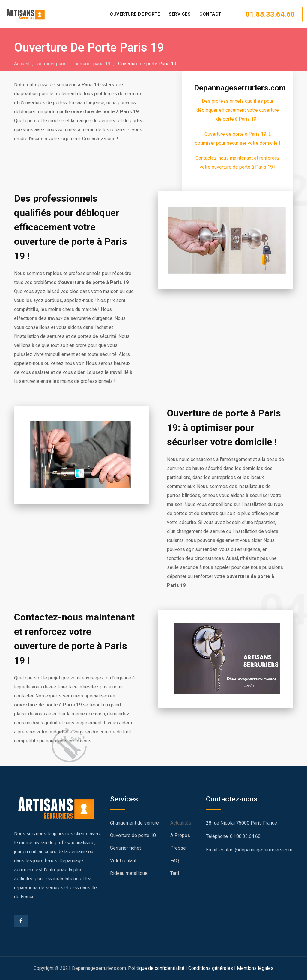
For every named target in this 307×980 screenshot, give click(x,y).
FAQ (175, 861)
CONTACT (210, 14)
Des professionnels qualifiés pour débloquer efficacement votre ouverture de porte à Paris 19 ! (238, 110)
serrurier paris (52, 64)
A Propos (180, 835)
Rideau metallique (129, 873)
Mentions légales (255, 968)
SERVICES (180, 14)
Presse (178, 848)
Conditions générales (211, 968)
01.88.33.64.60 (270, 14)
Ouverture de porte (135, 14)
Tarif (175, 873)
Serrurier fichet (125, 848)
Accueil (22, 64)
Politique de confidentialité (156, 968)
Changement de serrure (134, 823)
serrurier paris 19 (92, 64)
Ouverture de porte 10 (133, 835)
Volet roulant (123, 861)
